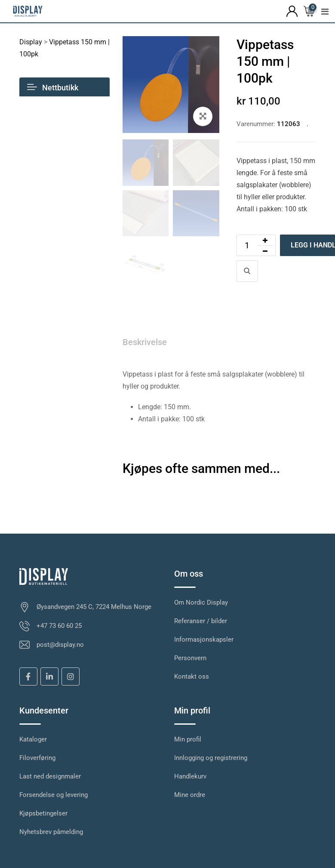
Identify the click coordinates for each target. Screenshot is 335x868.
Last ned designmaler (50, 776)
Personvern (190, 658)
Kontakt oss (192, 676)
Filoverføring (37, 758)
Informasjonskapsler (204, 639)
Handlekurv (190, 776)
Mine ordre (190, 795)
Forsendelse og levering (54, 795)
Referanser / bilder (201, 621)
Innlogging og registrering (211, 758)
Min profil (188, 739)
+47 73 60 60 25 (59, 626)
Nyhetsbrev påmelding (51, 832)
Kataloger (33, 739)
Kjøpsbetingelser (43, 813)
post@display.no (60, 645)
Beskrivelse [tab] (145, 342)
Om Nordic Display (201, 602)
